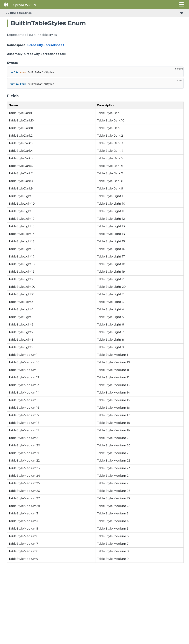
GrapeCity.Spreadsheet (46, 45)
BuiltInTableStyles (19, 13)
